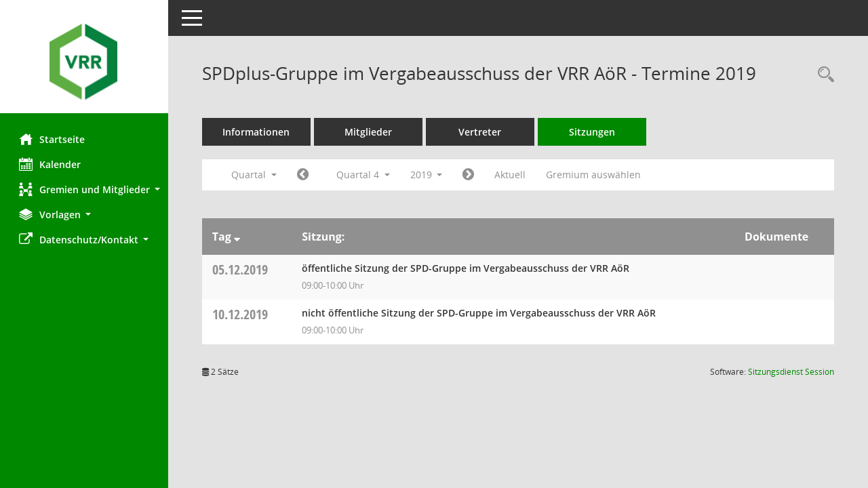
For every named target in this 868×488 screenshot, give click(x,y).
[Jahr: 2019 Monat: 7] (304, 175)
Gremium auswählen (595, 175)
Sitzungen (593, 132)
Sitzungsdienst (791, 372)
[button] (85, 189)
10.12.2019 (241, 314)
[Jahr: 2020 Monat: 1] (470, 175)
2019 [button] (428, 175)
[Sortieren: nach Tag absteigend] (238, 237)
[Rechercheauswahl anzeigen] (823, 75)
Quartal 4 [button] (364, 175)
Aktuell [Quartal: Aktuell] (512, 175)
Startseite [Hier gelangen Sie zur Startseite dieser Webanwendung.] (53, 139)
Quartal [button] (255, 175)
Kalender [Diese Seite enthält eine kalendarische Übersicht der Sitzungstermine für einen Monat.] (51, 164)
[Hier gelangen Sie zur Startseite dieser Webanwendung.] (85, 62)
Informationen (258, 132)
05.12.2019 (241, 269)
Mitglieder (370, 132)
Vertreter (482, 132)
